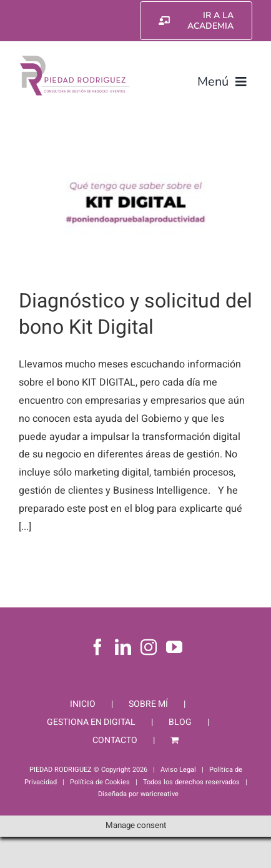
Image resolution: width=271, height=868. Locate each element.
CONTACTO (115, 740)
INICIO (83, 704)
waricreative (160, 794)
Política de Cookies (100, 782)
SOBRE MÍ (148, 704)
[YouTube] (174, 647)
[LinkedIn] (123, 647)
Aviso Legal (178, 770)
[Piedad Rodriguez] (75, 59)
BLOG (180, 722)
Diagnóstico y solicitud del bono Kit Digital (135, 314)
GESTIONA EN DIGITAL (91, 722)
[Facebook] (97, 647)
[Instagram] (149, 647)
